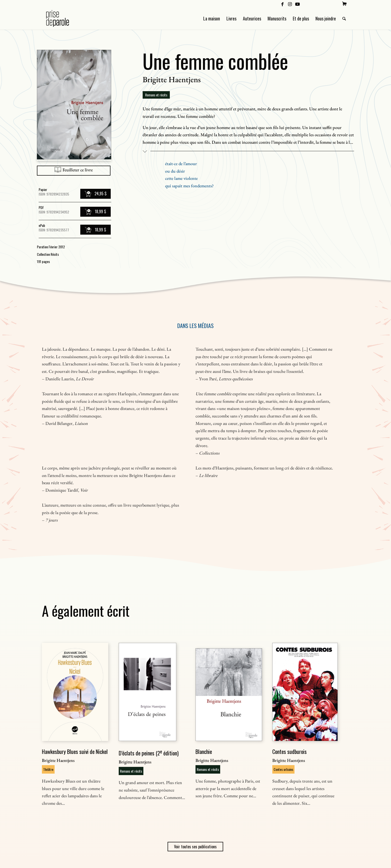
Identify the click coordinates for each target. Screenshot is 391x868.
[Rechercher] (344, 18)
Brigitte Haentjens (172, 79)
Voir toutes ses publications (195, 847)
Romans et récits (156, 95)
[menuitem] (344, 4)
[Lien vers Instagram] (290, 4)
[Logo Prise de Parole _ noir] (63, 18)
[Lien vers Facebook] (282, 4)
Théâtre (48, 769)
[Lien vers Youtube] (297, 4)
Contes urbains (283, 769)
